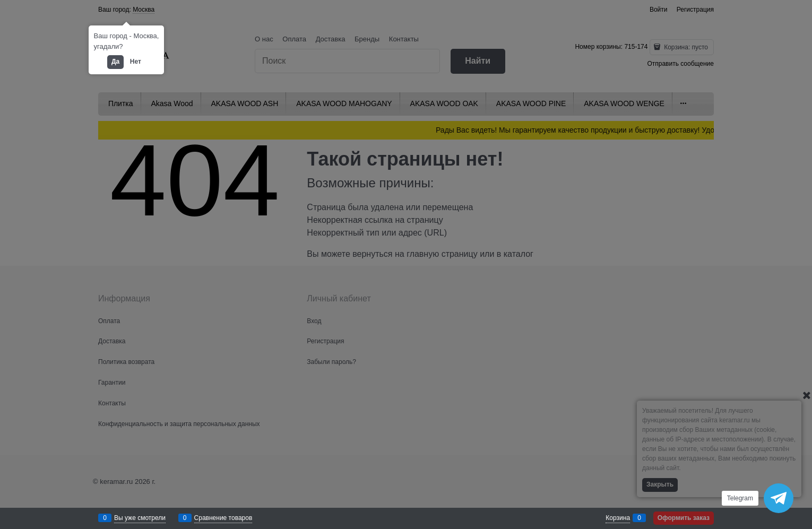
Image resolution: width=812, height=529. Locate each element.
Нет (136, 62)
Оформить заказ (684, 518)
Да (115, 62)
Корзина (618, 518)
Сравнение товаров (223, 518)
